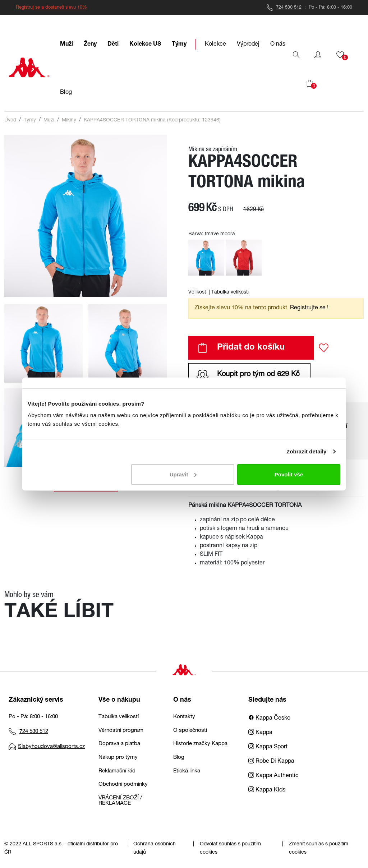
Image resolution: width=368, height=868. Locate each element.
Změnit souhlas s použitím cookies (319, 849)
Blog (179, 758)
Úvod (10, 120)
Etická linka (187, 771)
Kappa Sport (268, 747)
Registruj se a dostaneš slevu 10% (51, 8)
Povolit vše (289, 474)
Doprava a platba (119, 744)
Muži (49, 120)
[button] (318, 55)
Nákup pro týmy (118, 758)
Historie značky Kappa (200, 744)
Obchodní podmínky (123, 784)
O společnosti (190, 731)
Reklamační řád (117, 771)
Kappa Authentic (273, 776)
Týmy (30, 120)
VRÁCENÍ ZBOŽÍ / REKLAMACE (120, 801)
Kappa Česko (269, 719)
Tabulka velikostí (230, 292)
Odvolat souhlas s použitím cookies (230, 849)
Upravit (183, 474)
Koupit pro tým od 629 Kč (248, 375)
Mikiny (69, 120)
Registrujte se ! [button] (309, 308)
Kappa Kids (267, 790)
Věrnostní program (121, 731)
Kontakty (184, 717)
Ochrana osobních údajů (155, 849)
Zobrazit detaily (307, 451)
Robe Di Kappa (271, 762)
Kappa (260, 733)
